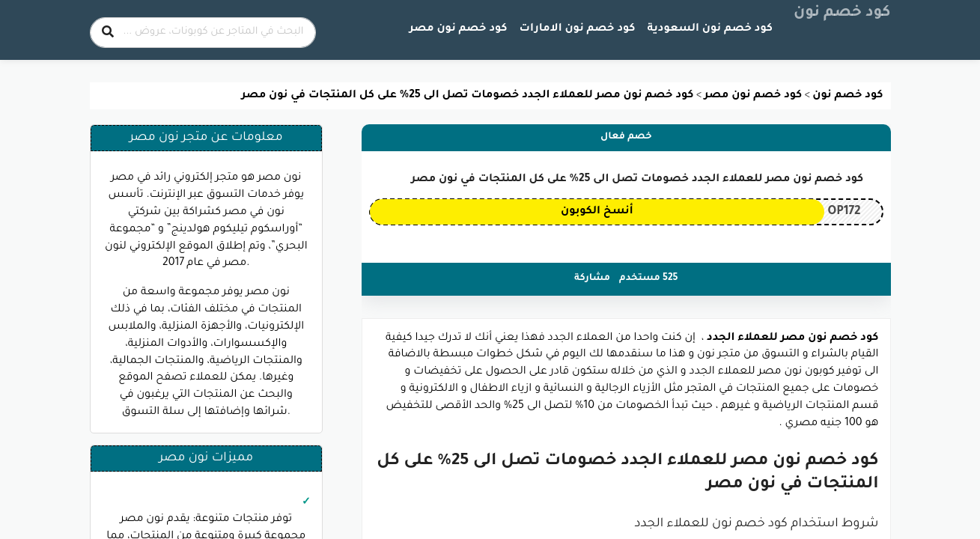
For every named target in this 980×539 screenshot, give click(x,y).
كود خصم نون (842, 13)
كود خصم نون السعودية (710, 29)
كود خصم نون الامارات (578, 29)
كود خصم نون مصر (459, 29)
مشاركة (592, 278)
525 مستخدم (648, 278)
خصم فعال (626, 137)
